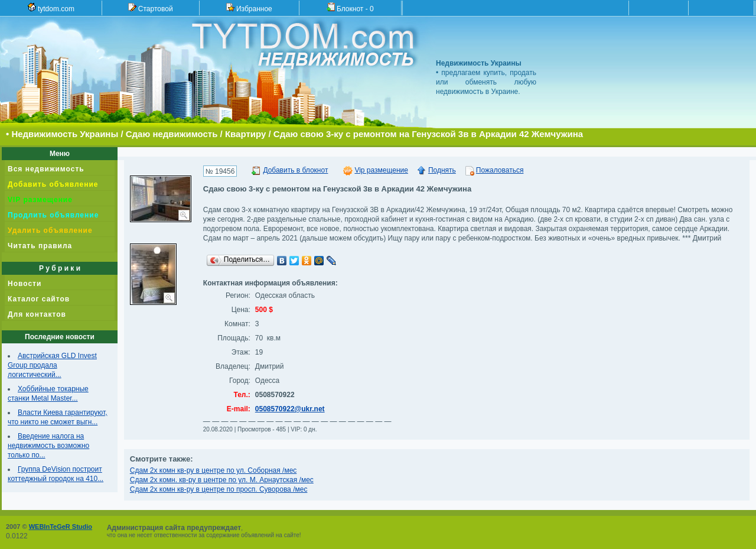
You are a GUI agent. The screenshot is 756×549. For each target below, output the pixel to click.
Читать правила (40, 246)
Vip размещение (381, 170)
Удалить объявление (50, 230)
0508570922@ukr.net (290, 409)
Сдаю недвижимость (172, 134)
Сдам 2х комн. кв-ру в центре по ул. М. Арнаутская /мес (222, 480)
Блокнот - (350, 8)
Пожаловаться (500, 170)
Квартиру (245, 134)
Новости (25, 284)
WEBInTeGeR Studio (61, 527)
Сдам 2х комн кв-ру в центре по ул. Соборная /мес (214, 470)
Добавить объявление (53, 184)
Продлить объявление (53, 215)
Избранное (249, 8)
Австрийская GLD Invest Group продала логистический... (52, 365)
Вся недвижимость (46, 169)
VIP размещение (40, 200)
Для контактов (37, 314)
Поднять (442, 170)
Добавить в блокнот (295, 170)
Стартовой (151, 8)
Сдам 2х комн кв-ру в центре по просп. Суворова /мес (219, 489)
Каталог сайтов (39, 299)
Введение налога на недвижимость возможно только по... (48, 446)
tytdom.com (51, 8)
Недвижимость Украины (65, 134)
